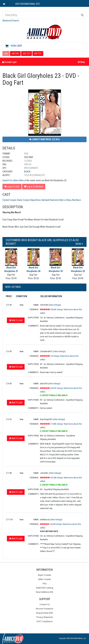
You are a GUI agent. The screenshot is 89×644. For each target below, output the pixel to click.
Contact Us (45, 604)
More (79, 244)
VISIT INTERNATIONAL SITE (28, 4)
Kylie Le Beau (65, 200)
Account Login (9, 62)
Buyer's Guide (44, 575)
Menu (82, 62)
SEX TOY (27, 54)
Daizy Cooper (23, 200)
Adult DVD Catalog (44, 588)
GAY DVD (15, 54)
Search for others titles (13, 180)
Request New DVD (45, 613)
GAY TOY (38, 54)
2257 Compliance (44, 621)
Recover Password (44, 609)
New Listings (13, 287)
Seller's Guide (44, 579)
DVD (6, 54)
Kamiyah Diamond (50, 200)
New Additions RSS (44, 592)
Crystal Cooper (9, 200)
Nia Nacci (77, 200)
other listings (55, 305)
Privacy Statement (45, 617)
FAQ (45, 584)
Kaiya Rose (35, 200)
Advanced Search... (11, 21)
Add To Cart (16, 320)
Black (27, 172)
